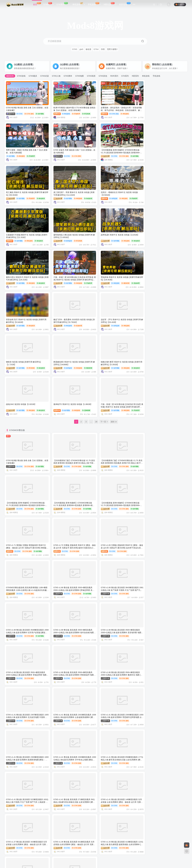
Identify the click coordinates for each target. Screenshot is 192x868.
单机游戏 (79, 4)
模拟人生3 (155, 823)
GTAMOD (64, 854)
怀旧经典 (85, 113)
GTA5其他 (103, 76)
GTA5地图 (80, 76)
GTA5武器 (45, 76)
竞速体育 (133, 238)
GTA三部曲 (95, 771)
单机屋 (88, 854)
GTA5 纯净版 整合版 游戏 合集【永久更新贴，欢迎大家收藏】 (35, 760)
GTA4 (96, 49)
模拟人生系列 (35, 823)
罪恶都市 (32, 797)
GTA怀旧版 (95, 797)
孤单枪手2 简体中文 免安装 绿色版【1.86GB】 (118, 316)
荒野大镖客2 (112, 49)
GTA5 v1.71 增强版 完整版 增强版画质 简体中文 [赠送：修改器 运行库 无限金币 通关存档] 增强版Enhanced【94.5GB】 (119, 415)
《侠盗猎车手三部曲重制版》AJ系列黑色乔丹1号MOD (93, 786)
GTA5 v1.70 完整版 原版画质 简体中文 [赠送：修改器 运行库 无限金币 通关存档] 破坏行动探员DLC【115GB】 (165, 415)
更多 (182, 683)
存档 (103, 49)
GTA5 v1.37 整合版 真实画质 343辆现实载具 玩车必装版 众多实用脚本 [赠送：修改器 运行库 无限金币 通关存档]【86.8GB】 (165, 624)
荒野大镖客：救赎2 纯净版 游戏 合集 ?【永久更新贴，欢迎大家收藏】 (161, 812)
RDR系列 (114, 76)
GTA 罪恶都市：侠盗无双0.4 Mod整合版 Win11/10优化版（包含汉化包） (39, 812)
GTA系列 (63, 4)
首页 (37, 4)
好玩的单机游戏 (76, 854)
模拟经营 (123, 238)
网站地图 (119, 854)
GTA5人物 (56, 76)
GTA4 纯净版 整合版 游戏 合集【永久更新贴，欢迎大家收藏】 (35, 786)
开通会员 (180, 4)
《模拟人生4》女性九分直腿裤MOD (24, 839)
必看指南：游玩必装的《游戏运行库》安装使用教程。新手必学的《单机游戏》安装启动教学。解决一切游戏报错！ (119, 110)
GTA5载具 (33, 76)
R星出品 (110, 4)
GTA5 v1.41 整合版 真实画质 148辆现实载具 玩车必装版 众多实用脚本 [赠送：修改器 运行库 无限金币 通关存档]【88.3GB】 (119, 624)
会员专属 (11, 113)
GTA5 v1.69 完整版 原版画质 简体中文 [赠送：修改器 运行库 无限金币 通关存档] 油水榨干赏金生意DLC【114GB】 (26, 457)
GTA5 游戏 (29, 113)
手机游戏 (94, 4)
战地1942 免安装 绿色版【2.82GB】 (67, 316)
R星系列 (135, 76)
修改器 (88, 49)
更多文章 (58, 754)
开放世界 (75, 113)
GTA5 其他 (112, 113)
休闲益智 (19, 196)
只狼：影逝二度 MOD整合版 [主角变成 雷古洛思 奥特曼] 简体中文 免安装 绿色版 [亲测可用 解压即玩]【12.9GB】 (165, 318)
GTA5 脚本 (29, 155)
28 (96, 333)
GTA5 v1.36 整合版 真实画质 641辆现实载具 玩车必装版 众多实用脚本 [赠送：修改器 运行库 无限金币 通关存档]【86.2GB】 (27, 666)
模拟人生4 (94, 823)
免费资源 (56, 113)
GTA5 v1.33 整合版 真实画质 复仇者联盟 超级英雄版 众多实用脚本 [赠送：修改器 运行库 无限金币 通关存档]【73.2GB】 (165, 666)
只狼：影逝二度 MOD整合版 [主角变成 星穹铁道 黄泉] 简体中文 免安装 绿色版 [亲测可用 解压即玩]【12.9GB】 (72, 235)
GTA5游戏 (21, 76)
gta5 (81, 49)
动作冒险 (40, 113)
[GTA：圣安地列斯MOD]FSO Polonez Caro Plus (152, 786)
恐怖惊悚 (131, 322)
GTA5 (49, 4)
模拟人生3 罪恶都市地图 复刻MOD (146, 839)
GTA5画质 (91, 76)
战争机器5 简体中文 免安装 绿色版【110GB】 (164, 190)
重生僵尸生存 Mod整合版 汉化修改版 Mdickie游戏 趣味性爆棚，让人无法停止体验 (104, 760)
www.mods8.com (57, 858)
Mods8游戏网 (70, 858)
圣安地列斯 (156, 771)
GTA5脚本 (68, 76)
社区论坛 (125, 4)
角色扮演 (133, 155)
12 (31, 117)
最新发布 (10, 76)
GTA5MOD (97, 854)
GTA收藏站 (108, 854)
